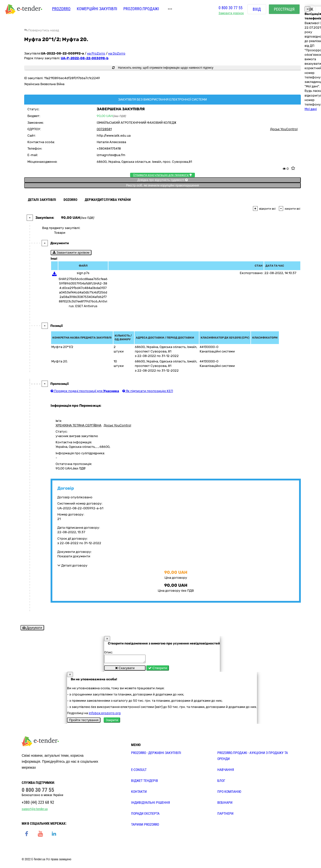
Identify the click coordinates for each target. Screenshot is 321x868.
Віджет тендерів (145, 782)
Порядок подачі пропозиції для (85, 391)
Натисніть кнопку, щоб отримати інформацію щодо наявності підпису (163, 68)
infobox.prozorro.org (105, 715)
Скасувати (125, 669)
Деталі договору (72, 565)
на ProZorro (96, 53)
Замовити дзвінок (231, 14)
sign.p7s (83, 273)
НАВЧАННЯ (226, 771)
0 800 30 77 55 (231, 8)
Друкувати (32, 628)
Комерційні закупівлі (97, 9)
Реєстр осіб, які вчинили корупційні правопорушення (162, 185)
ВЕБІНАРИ (225, 804)
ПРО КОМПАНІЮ (229, 793)
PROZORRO (61, 9)
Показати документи (74, 556)
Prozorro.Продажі (141, 9)
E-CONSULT (139, 771)
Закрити (112, 722)
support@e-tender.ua (35, 810)
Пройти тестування (84, 722)
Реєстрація (284, 10)
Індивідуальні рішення (151, 804)
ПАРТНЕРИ (225, 815)
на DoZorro (117, 53)
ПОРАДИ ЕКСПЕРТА (145, 815)
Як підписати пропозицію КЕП (148, 391)
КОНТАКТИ (139, 793)
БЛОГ (221, 782)
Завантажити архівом (71, 253)
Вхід (257, 10)
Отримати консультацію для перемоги (162, 175)
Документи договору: (75, 552)
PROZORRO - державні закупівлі (156, 754)
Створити (158, 669)
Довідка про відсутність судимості (162, 180)
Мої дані (311, 109)
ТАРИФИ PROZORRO (145, 826)
